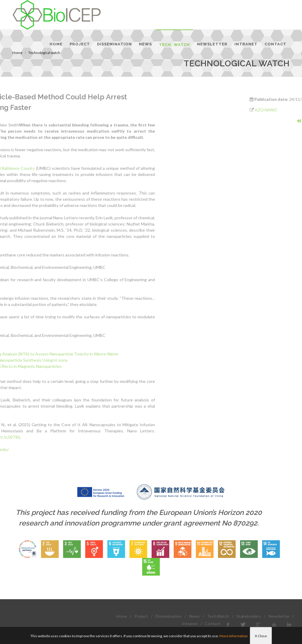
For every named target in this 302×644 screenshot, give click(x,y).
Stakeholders (249, 616)
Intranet (190, 624)
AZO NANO (285, 110)
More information (234, 636)
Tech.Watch (218, 616)
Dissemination (169, 616)
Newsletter (279, 616)
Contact (213, 624)
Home (122, 616)
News (194, 616)
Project (141, 616)
